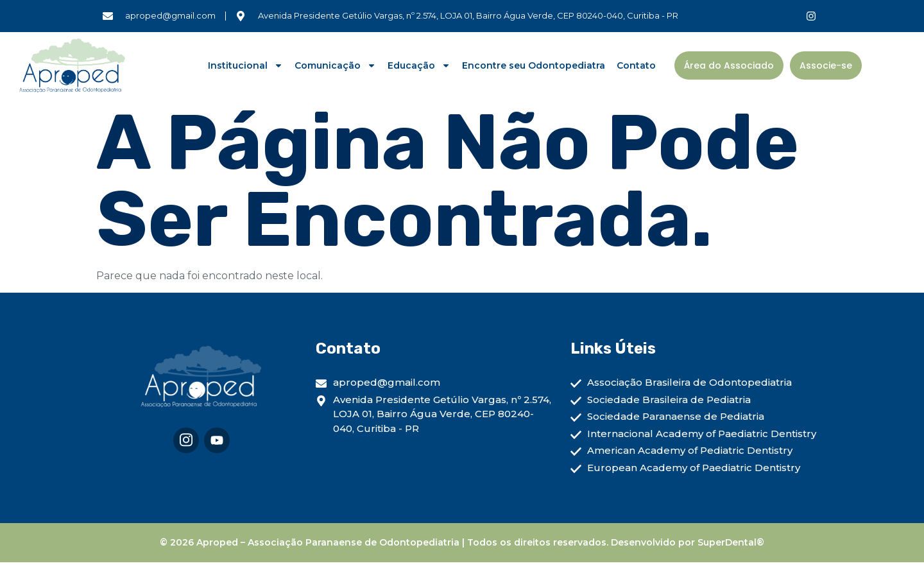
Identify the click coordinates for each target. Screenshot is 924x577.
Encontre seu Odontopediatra (534, 65)
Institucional (245, 65)
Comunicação (335, 65)
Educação (419, 65)
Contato (636, 65)
